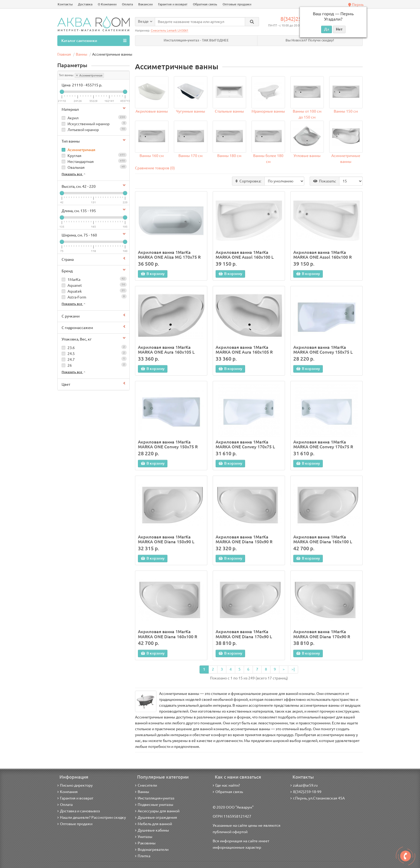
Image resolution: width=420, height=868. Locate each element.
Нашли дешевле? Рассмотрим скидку (92, 817)
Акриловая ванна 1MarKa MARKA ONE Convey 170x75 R (323, 444)
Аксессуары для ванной (157, 811)
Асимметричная (89, 75)
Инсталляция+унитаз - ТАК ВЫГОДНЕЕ (196, 40)
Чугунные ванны (191, 111)
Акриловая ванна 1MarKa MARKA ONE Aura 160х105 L (166, 350)
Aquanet (93, 285)
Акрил (93, 118)
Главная (64, 54)
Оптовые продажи (237, 4)
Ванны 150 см (346, 111)
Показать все (74, 174)
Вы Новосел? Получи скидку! (310, 40)
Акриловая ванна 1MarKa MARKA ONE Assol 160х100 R (322, 255)
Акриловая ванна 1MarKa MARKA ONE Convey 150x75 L (323, 350)
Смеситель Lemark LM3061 (170, 30)
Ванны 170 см (190, 156)
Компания (67, 792)
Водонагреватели (152, 850)
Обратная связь (205, 4)
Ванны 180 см (229, 156)
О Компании (107, 4)
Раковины (145, 843)
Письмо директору (75, 785)
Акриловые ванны (152, 111)
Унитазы (144, 837)
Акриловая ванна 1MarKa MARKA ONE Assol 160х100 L (245, 255)
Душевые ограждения (156, 817)
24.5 (93, 353)
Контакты (65, 4)
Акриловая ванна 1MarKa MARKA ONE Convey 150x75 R (168, 444)
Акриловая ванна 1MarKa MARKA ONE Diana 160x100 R (168, 634)
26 (93, 365)
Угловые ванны (307, 156)
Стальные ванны (229, 111)
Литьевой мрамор (93, 129)
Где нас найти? (226, 785)
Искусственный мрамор (93, 123)
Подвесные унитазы (154, 805)
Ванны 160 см (152, 156)
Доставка (85, 4)
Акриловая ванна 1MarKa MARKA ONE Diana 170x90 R (322, 634)
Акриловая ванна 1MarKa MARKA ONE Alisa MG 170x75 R (169, 255)
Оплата (127, 4)
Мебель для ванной (153, 824)
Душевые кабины (152, 830)
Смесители (146, 785)
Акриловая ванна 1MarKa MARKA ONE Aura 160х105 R (244, 350)
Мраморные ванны (268, 111)
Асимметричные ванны (346, 159)
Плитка (143, 856)
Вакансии (145, 4)
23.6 (93, 347)
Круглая (93, 155)
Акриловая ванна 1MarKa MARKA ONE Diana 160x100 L (323, 539)
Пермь (356, 5)
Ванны (142, 792)
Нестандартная (93, 161)
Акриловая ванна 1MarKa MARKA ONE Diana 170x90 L (244, 634)
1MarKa (93, 279)
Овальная (93, 167)
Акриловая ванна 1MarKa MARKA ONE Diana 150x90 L (166, 539)
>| (293, 669)
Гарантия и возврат (173, 4)
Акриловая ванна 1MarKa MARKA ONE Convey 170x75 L (245, 444)
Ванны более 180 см (268, 159)
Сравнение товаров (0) (155, 168)
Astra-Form (93, 297)
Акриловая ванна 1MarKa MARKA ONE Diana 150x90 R (244, 539)
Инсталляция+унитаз (155, 798)
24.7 (93, 359)
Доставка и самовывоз (79, 811)
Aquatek (93, 291)
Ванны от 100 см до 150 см (307, 114)
